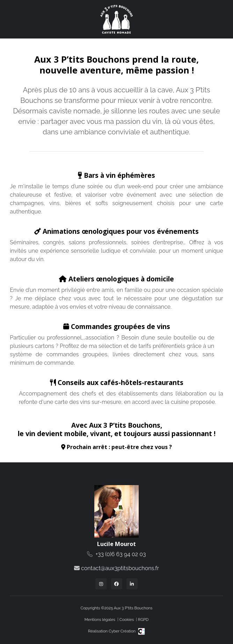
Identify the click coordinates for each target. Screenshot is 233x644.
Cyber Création (127, 631)
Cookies (127, 619)
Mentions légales (100, 619)
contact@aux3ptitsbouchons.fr (120, 568)
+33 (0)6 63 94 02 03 (121, 554)
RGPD (143, 619)
